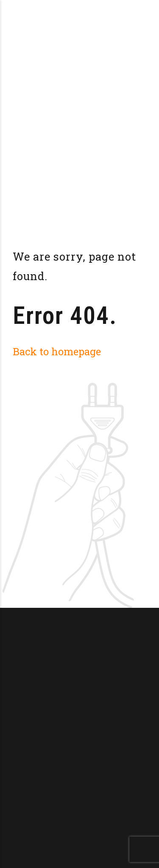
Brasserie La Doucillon (81, 13)
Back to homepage (57, 351)
